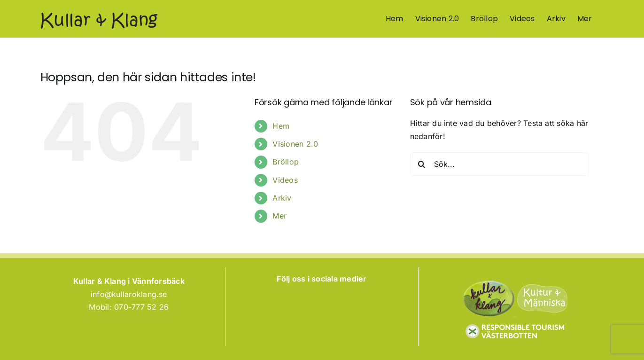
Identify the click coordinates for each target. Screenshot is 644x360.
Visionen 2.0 (295, 144)
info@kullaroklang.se (129, 294)
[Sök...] (499, 164)
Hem (281, 126)
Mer (279, 216)
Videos (285, 180)
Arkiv (282, 198)
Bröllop (286, 162)
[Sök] (422, 164)
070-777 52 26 (141, 307)
